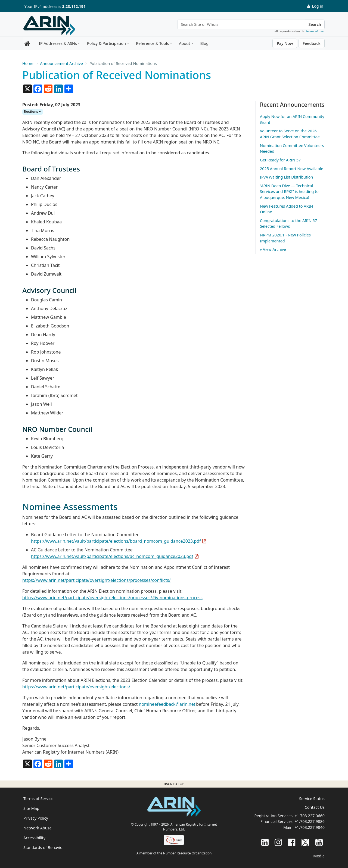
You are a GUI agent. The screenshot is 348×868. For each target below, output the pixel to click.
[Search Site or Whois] (241, 24)
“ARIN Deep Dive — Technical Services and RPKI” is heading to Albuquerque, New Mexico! (289, 192)
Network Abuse (38, 828)
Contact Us (315, 807)
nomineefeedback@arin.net (167, 704)
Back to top (174, 784)
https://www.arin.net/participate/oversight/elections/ (76, 687)
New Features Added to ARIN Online (286, 209)
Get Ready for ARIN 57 (280, 160)
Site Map (31, 808)
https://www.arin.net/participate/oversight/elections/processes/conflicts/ (97, 580)
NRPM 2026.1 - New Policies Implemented (285, 238)
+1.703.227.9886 (310, 821)
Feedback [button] (311, 43)
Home (28, 63)
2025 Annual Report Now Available (292, 169)
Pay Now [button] (285, 43)
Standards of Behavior (44, 847)
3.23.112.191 (74, 6)
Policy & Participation (106, 43)
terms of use (315, 31)
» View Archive (273, 249)
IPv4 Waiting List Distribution (286, 177)
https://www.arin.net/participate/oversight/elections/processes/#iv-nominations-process (112, 598)
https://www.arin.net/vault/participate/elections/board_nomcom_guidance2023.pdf (116, 541)
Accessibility (34, 838)
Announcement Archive (61, 63)
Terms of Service (38, 799)
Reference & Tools (152, 43)
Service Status (312, 799)
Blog (204, 43)
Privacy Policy (36, 818)
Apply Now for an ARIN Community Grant (292, 119)
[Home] (49, 26)
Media (319, 856)
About (184, 43)
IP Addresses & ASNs (58, 43)
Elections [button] (32, 112)
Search (315, 24)
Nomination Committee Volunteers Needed (292, 149)
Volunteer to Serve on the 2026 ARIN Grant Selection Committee (290, 134)
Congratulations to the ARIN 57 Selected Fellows (288, 224)
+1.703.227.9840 (310, 827)
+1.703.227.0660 (310, 816)
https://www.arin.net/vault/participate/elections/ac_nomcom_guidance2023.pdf (112, 556)
